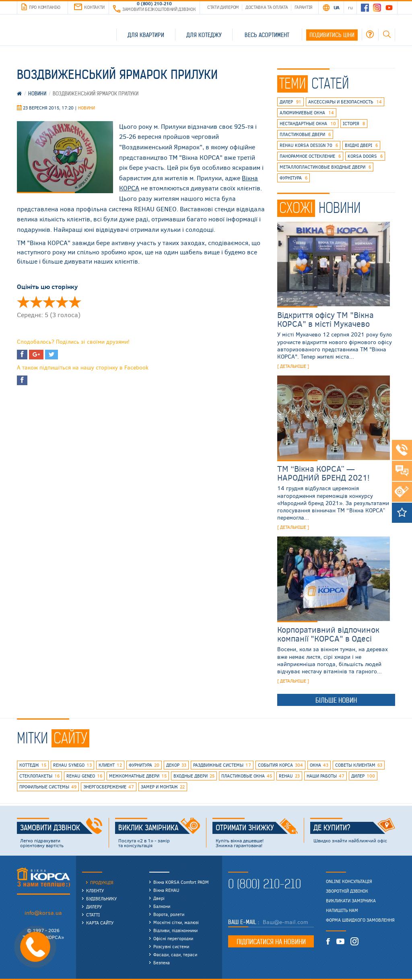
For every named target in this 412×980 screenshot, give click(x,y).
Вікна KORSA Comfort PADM (181, 882)
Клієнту (95, 890)
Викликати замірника (351, 901)
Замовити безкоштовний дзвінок (154, 9)
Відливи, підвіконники (175, 930)
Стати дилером (223, 7)
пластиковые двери (305, 134)
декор (176, 765)
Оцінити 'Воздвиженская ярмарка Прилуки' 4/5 (62, 302)
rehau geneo (84, 776)
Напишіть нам (342, 910)
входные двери (194, 776)
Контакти (89, 7)
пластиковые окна (247, 776)
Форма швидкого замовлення (360, 920)
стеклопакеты (39, 776)
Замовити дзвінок (61, 828)
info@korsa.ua (43, 913)
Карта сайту (100, 923)
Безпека (162, 962)
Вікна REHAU (166, 890)
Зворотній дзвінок (347, 891)
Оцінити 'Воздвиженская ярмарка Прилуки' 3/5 (49, 302)
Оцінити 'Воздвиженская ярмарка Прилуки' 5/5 (75, 302)
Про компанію (41, 7)
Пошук (387, 34)
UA (337, 7)
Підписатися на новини (271, 942)
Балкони (162, 906)
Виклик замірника (159, 828)
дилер (290, 102)
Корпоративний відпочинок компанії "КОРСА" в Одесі (328, 634)
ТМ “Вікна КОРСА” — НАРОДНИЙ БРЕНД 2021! (323, 473)
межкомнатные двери (138, 776)
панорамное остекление (310, 156)
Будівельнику (101, 899)
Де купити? (354, 828)
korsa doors (365, 156)
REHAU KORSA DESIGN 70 (309, 145)
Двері (159, 898)
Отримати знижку (257, 828)
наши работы (325, 776)
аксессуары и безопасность (345, 102)
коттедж (33, 765)
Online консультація (349, 881)
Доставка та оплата (267, 7)
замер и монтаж (163, 787)
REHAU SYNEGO (72, 765)
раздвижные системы (222, 765)
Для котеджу (204, 35)
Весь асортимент (267, 35)
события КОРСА (280, 765)
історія (354, 124)
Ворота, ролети (169, 914)
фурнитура (144, 765)
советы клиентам (359, 765)
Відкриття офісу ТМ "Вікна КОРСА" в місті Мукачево (325, 319)
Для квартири (146, 35)
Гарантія (304, 7)
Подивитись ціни (332, 35)
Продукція (102, 882)
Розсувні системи (171, 946)
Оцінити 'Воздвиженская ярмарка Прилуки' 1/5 (23, 302)
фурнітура (294, 178)
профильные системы (48, 787)
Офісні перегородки (173, 938)
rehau (289, 776)
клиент (110, 765)
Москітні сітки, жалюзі (176, 922)
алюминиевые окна (307, 113)
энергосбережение (109, 787)
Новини (87, 108)
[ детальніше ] (293, 366)
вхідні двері (361, 145)
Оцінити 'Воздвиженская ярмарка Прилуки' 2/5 (36, 302)
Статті (93, 915)
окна (319, 765)
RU (350, 7)
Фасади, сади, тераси (175, 954)
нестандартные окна (308, 124)
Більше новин (336, 700)
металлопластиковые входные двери (325, 167)
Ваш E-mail (243, 922)
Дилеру (94, 907)
